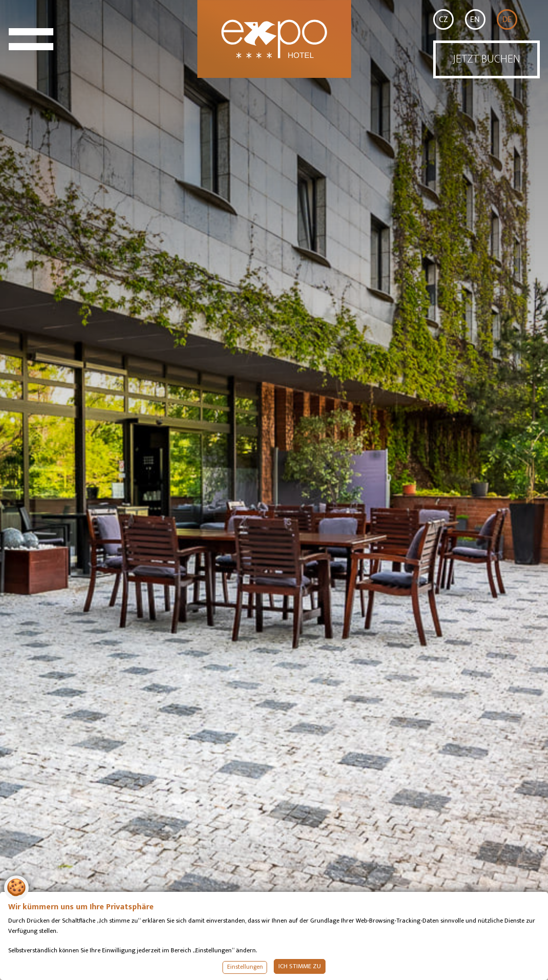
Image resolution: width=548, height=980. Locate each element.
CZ (443, 19)
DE (507, 19)
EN (475, 19)
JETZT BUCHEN (486, 59)
